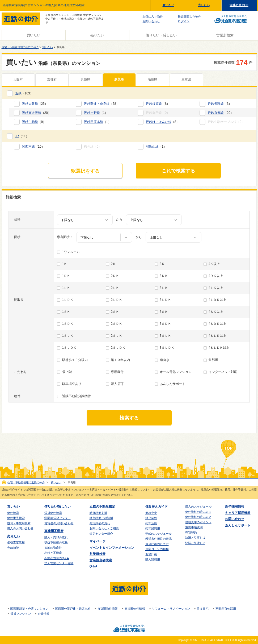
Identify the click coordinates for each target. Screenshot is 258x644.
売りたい (204, 5)
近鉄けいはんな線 (159, 122)
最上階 (67, 372)
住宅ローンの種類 (157, 549)
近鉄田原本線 (94, 122)
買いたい (168, 5)
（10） (33, 147)
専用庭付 (117, 372)
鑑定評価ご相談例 (101, 518)
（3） (220, 104)
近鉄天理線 (216, 104)
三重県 (186, 80)
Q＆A (94, 566)
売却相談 (13, 548)
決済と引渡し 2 (195, 543)
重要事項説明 (194, 527)
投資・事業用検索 (19, 523)
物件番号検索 (16, 518)
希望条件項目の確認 (158, 539)
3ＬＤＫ (165, 300)
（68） (102, 104)
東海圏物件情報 (135, 609)
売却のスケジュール (158, 534)
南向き (164, 360)
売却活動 (151, 523)
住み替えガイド (157, 506)
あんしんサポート (172, 384)
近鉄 (18, 93)
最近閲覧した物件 (189, 16)
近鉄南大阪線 (32, 113)
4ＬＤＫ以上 (217, 300)
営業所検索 (225, 35)
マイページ (98, 541)
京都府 (52, 80)
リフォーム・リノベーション (171, 609)
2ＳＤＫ (117, 324)
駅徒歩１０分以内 (75, 360)
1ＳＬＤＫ (69, 348)
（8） (158, 104)
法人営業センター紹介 (59, 563)
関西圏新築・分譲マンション (29, 609)
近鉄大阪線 (30, 104)
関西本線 (28, 147)
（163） (24, 93)
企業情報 (44, 614)
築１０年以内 (120, 360)
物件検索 (13, 513)
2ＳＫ (115, 312)
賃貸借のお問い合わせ (59, 523)
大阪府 (18, 80)
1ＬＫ (66, 288)
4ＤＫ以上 (216, 276)
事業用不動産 (54, 531)
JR (17, 136)
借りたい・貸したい (161, 35)
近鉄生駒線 (30, 122)
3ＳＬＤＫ (167, 348)
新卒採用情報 (235, 506)
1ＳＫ (66, 312)
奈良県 (119, 79)
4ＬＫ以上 (216, 288)
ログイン (184, 21)
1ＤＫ (66, 276)
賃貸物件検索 (53, 513)
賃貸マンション (21, 614)
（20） (37, 113)
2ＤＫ (115, 276)
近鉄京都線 (216, 113)
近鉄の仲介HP (239, 5)
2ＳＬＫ (117, 336)
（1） (96, 113)
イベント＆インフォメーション (112, 548)
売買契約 (191, 533)
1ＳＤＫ (68, 324)
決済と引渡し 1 (195, 538)
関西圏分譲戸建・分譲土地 (73, 609)
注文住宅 (203, 609)
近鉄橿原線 (154, 104)
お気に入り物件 (153, 16)
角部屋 (213, 360)
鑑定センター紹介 (101, 534)
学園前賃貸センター (58, 518)
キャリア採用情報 (238, 513)
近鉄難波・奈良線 (97, 104)
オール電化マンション (176, 372)
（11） (22, 136)
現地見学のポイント (198, 522)
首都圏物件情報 (107, 609)
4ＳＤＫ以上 (217, 324)
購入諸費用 (153, 559)
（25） (35, 104)
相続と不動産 (53, 553)
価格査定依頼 (16, 542)
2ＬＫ (115, 288)
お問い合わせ (151, 21)
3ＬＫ (164, 288)
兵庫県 (86, 80)
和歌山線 (152, 147)
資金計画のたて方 (157, 544)
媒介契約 (151, 518)
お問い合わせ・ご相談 (104, 528)
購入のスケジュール (198, 506)
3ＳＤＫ (165, 324)
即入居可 (117, 384)
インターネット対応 (223, 372)
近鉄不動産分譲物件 (77, 396)
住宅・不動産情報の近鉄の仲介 (20, 47)
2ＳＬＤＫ (118, 348)
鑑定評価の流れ (100, 523)
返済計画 (151, 554)
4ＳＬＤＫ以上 (219, 348)
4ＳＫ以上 (216, 312)
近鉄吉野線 (92, 113)
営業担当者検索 (101, 560)
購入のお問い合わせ (20, 528)
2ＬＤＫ (117, 300)
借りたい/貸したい (58, 506)
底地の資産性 (53, 548)
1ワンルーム (71, 252)
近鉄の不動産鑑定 (102, 506)
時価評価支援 (98, 513)
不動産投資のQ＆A (57, 558)
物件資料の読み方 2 (198, 517)
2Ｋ (113, 264)
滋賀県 (153, 80)
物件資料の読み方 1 (198, 512)
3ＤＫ (164, 276)
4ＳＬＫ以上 (217, 336)
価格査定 (151, 513)
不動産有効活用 (226, 609)
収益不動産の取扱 (56, 542)
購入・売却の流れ (56, 537)
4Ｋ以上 (214, 264)
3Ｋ (162, 264)
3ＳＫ (164, 312)
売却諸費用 (153, 528)
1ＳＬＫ (68, 336)
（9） (34, 122)
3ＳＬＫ (165, 336)
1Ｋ (65, 264)
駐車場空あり (72, 384)
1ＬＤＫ (68, 300)
